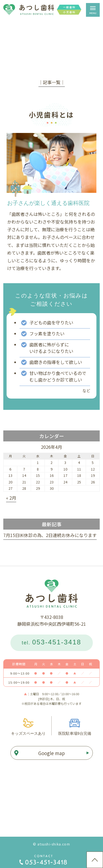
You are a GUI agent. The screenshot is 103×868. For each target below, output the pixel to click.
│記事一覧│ (52, 82)
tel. (51, 642)
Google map (51, 753)
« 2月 (11, 498)
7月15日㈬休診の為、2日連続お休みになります (50, 535)
